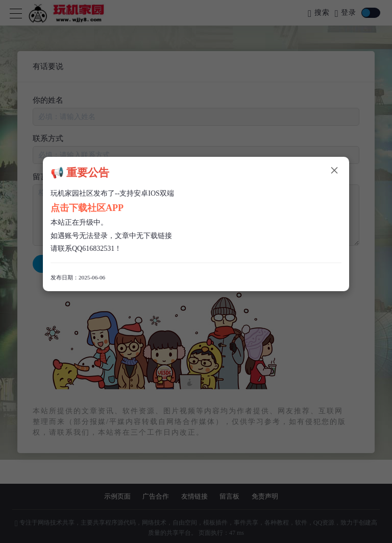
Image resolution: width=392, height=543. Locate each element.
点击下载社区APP (87, 208)
